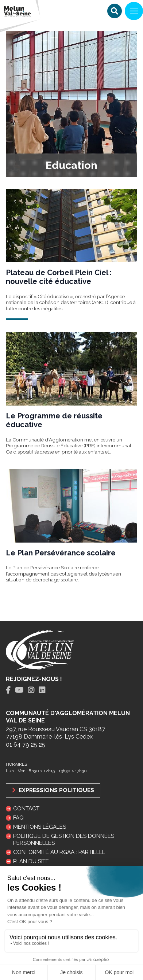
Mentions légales (40, 827)
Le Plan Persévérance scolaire (61, 553)
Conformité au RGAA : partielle (59, 852)
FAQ (18, 818)
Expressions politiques (53, 790)
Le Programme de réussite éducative (54, 420)
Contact (26, 809)
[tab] (8, 690)
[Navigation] (134, 11)
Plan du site (31, 861)
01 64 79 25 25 (26, 745)
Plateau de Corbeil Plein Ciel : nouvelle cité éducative (59, 277)
